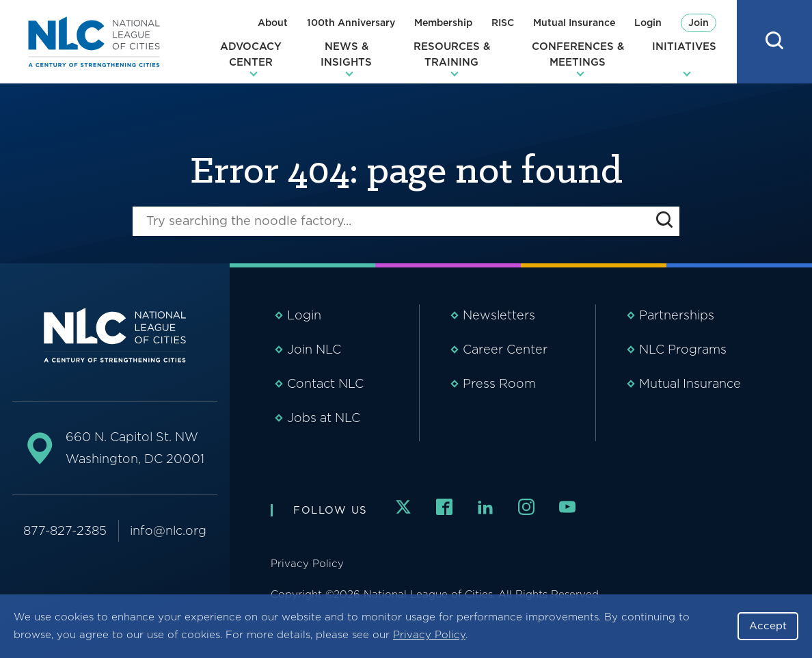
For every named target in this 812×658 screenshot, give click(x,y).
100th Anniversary (351, 23)
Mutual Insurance (574, 23)
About (273, 23)
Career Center (505, 349)
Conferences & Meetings (578, 54)
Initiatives (684, 47)
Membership (443, 23)
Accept (768, 626)
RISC (503, 23)
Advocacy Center (251, 54)
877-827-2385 (65, 530)
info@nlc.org (168, 530)
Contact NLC (325, 383)
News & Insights (346, 54)
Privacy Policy (429, 635)
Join (699, 23)
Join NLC (314, 349)
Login (648, 23)
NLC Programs (683, 349)
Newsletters (499, 315)
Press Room (499, 383)
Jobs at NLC (324, 418)
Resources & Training (452, 54)
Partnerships (677, 315)
